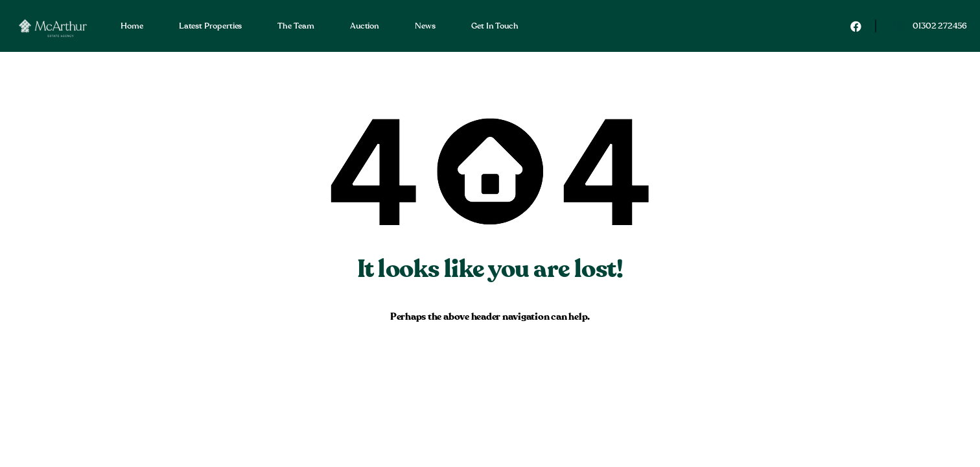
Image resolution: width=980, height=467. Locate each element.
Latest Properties (211, 26)
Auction (365, 26)
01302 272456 (940, 26)
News (425, 26)
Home (132, 26)
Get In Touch (495, 26)
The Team (296, 26)
